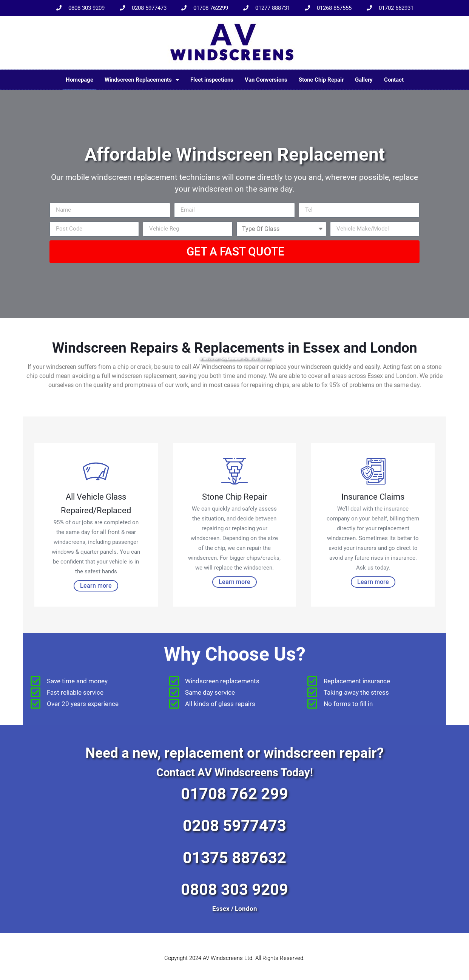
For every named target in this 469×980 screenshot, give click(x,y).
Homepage (79, 80)
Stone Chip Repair (321, 80)
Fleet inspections (212, 80)
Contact (394, 80)
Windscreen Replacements (142, 80)
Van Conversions (266, 80)
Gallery (364, 80)
